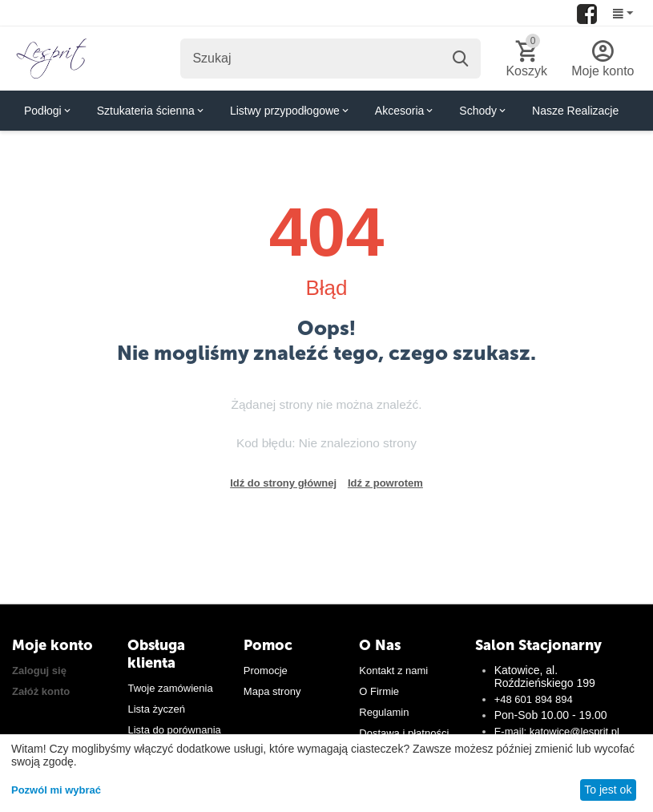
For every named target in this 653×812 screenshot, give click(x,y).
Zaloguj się (39, 671)
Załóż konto (41, 691)
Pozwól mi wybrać (56, 790)
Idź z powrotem (385, 483)
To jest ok (608, 790)
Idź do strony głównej (283, 483)
